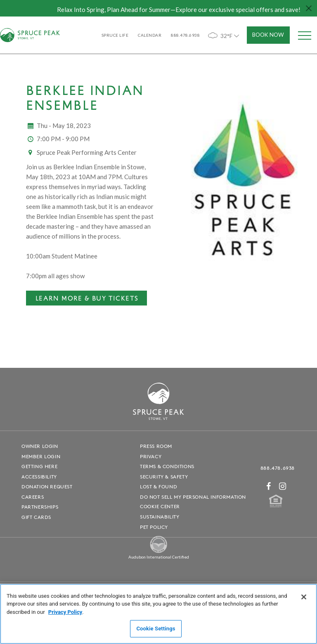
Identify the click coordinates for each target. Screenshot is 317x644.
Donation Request (47, 487)
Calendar (150, 35)
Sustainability (160, 517)
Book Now (268, 35)
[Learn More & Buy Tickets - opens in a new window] (86, 298)
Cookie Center (160, 506)
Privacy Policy (65, 612)
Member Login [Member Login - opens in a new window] (41, 456)
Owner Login (40, 446)
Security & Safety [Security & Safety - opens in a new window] (164, 477)
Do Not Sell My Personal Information (193, 497)
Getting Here (39, 466)
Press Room (156, 446)
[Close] (304, 597)
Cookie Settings (156, 629)
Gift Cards (36, 517)
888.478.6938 (278, 468)
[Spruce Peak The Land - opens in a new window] (158, 551)
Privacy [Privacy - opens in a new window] (151, 456)
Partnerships (40, 507)
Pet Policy (154, 527)
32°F (224, 35)
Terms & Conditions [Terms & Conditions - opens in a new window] (167, 466)
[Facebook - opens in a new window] (269, 486)
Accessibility (39, 477)
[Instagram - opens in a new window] (283, 486)
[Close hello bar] (309, 8)
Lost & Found (158, 487)
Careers (33, 497)
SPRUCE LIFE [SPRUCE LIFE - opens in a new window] (115, 35)
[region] (158, 614)
